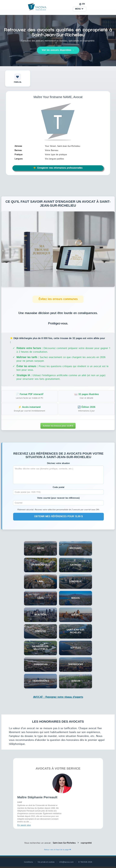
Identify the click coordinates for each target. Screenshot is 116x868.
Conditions (28, 862)
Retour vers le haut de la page (58, 850)
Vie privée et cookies (46, 862)
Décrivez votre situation (58, 463)
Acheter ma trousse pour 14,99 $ (58, 426)
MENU (79, 9)
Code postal (58, 487)
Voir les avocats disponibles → (58, 50)
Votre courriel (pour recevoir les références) (58, 498)
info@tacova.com (66, 862)
